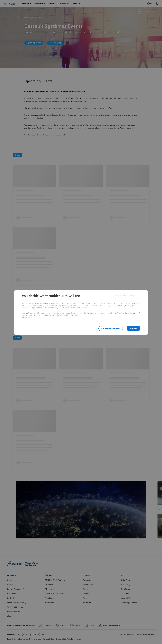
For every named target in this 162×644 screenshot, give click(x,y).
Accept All (133, 328)
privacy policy (27, 317)
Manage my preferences (111, 328)
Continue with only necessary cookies (126, 296)
